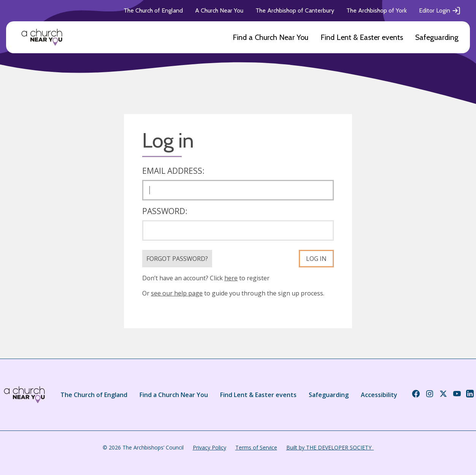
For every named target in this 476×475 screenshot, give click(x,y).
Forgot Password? (177, 259)
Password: (165, 211)
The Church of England (153, 10)
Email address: (173, 171)
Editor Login (440, 11)
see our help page (177, 293)
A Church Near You (219, 10)
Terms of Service (256, 447)
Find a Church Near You (271, 37)
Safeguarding (437, 37)
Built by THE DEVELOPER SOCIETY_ (330, 447)
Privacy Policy (209, 447)
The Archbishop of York (377, 10)
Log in (316, 259)
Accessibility (379, 395)
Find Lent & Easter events (362, 37)
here (231, 278)
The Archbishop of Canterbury (295, 10)
